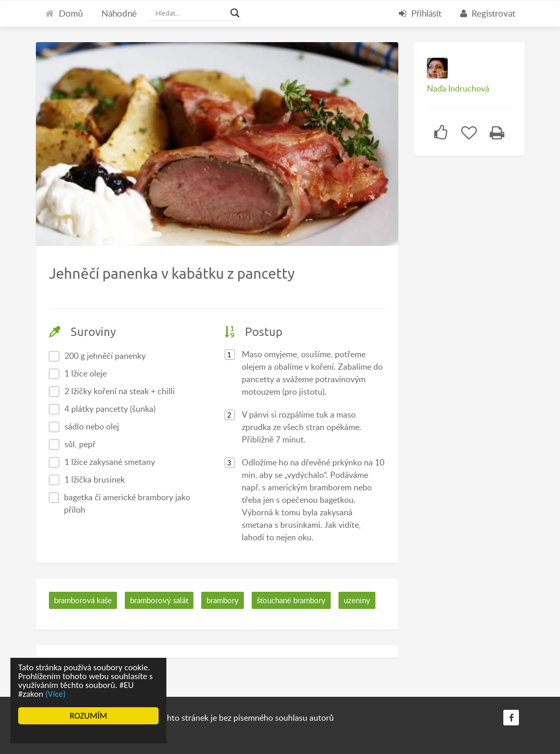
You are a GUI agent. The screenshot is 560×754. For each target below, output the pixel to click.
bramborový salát (159, 600)
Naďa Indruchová (458, 88)
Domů (64, 13)
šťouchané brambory (291, 600)
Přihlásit (420, 13)
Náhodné (119, 13)
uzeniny (357, 600)
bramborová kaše (83, 600)
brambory (223, 600)
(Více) (56, 694)
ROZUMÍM (88, 716)
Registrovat (488, 13)
